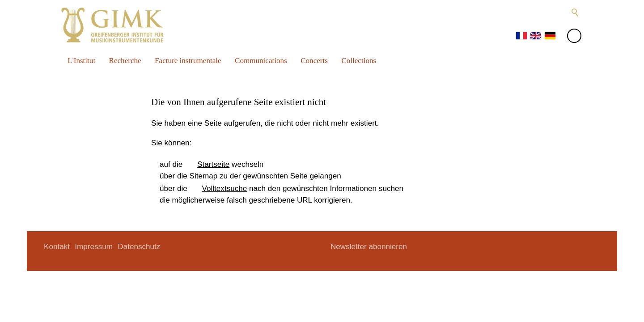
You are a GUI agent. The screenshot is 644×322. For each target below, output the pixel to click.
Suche (575, 13)
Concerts (314, 61)
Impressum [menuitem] (94, 247)
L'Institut (81, 61)
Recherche (125, 61)
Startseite (213, 164)
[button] (522, 13)
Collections (359, 61)
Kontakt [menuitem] (57, 247)
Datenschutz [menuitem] (139, 247)
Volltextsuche (225, 189)
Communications (261, 61)
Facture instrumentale (188, 61)
